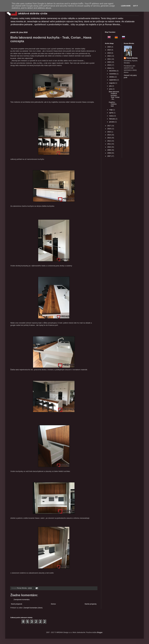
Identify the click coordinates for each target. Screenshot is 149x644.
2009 (109, 150)
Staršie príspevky (91, 604)
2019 (109, 65)
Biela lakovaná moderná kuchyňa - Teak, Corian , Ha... (114, 95)
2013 (109, 138)
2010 (109, 147)
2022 (109, 56)
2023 (109, 53)
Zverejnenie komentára (22, 600)
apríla (111, 113)
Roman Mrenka (132, 58)
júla (111, 86)
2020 (109, 62)
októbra (112, 77)
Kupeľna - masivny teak (113, 104)
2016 (109, 129)
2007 (109, 156)
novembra (113, 74)
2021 (109, 59)
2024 (109, 50)
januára (112, 122)
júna (111, 89)
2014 (109, 135)
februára (112, 119)
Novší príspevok (17, 604)
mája (111, 110)
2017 (109, 126)
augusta (112, 83)
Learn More (126, 6)
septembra (113, 80)
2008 (109, 153)
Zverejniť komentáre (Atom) (33, 608)
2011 (109, 144)
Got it (135, 6)
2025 (109, 47)
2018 (109, 68)
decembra (113, 71)
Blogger (100, 632)
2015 (109, 132)
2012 (109, 141)
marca (112, 116)
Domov (53, 604)
